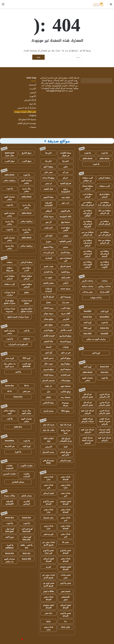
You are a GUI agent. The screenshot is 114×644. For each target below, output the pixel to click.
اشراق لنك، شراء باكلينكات (66, 440)
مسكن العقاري (18, 482)
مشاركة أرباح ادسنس (27, 108)
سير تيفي (26, 391)
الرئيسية (33, 85)
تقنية (66, 447)
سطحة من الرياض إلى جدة (104, 204)
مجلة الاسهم (48, 197)
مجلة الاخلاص (48, 403)
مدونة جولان (48, 314)
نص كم (66, 172)
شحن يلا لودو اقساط (48, 503)
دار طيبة (48, 386)
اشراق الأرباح (49, 297)
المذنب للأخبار (66, 330)
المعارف (49, 258)
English (33, 116)
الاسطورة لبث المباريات (18, 344)
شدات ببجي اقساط (65, 478)
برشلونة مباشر (9, 180)
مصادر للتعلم (27, 496)
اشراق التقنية (66, 183)
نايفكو (49, 397)
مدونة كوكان (48, 216)
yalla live (18, 427)
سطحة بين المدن (27, 269)
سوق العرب (27, 161)
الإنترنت (33, 88)
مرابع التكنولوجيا (66, 190)
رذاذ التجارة (48, 272)
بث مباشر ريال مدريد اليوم (10, 365)
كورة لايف (104, 311)
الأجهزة (33, 96)
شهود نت (48, 277)
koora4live (105, 317)
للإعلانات (18, 639)
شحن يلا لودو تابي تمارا (48, 552)
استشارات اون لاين (65, 259)
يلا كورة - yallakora (9, 546)
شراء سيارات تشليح (27, 302)
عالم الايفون (65, 211)
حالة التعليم (49, 341)
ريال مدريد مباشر (27, 190)
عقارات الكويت (27, 466)
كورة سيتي (10, 358)
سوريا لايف (10, 537)
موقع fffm (66, 411)
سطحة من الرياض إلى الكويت (104, 264)
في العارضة (10, 446)
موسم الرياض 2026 (48, 462)
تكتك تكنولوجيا (65, 216)
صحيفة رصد (65, 397)
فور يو (49, 567)
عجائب (66, 236)
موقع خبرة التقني (65, 229)
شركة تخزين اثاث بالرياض (105, 395)
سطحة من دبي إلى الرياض (87, 233)
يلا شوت (104, 153)
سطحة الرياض (105, 178)
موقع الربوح (65, 364)
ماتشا (48, 621)
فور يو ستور (49, 534)
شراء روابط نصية (66, 432)
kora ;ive (26, 553)
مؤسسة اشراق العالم (27, 123)
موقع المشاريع (65, 336)
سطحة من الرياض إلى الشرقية (87, 224)
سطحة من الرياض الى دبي (104, 233)
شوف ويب (65, 197)
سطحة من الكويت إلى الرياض (87, 264)
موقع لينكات (65, 380)
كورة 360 (87, 328)
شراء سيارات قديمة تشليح (18, 317)
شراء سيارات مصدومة (10, 310)
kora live (105, 372)
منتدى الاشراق (48, 452)
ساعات (104, 281)
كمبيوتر (33, 92)
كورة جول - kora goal (9, 530)
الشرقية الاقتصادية (48, 204)
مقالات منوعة (9, 496)
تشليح (27, 292)
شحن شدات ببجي (66, 576)
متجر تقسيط (48, 518)
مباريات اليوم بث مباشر (96, 339)
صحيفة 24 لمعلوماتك (27, 119)
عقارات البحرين (9, 474)
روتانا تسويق (48, 247)
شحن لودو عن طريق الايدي (48, 584)
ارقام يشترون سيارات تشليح (27, 310)
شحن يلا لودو (66, 583)
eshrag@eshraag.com (56, 91)
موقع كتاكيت (66, 392)
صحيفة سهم (66, 386)
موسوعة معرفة (66, 404)
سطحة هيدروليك (10, 269)
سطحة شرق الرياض (105, 195)
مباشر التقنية (49, 283)
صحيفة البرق (66, 369)
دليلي (66, 167)
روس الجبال (48, 308)
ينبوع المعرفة (65, 341)
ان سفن (48, 183)
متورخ (49, 241)
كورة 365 (27, 358)
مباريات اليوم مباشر (88, 379)
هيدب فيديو (48, 266)
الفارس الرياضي (27, 503)
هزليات (66, 347)
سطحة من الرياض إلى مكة (88, 204)
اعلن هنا (48, 153)
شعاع (49, 302)
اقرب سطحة (105, 186)
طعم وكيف (65, 277)
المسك (48, 347)
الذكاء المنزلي (30, 100)
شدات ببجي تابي (49, 486)
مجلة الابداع (65, 253)
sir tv (10, 391)
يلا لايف (27, 331)
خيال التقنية (48, 189)
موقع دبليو (48, 325)
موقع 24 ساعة (48, 178)
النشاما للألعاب (48, 336)
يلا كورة (18, 452)
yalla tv (26, 339)
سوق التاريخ (27, 153)
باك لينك (33, 104)
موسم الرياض (66, 460)
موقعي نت (65, 325)
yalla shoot (104, 158)
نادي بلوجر (48, 228)
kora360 (88, 311)
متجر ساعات (88, 292)
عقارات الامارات (27, 475)
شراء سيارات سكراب (10, 294)
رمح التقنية (65, 272)
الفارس (65, 319)
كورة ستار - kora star (26, 538)
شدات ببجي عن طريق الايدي (49, 543)
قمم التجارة (66, 375)
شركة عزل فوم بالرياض (87, 412)
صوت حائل (49, 364)
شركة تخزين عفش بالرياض (105, 404)
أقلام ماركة (105, 292)
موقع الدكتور (65, 358)
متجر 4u (66, 542)
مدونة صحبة (65, 289)
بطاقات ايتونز (49, 591)
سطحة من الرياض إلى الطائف (87, 213)
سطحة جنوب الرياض (26, 285)
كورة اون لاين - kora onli (26, 530)
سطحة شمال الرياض (87, 187)
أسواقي (49, 211)
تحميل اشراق (65, 266)
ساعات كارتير (88, 281)
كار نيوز (49, 222)
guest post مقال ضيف (10, 154)
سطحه (9, 262)
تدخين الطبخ (49, 358)
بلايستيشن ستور (65, 598)
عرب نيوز (66, 203)
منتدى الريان (48, 411)
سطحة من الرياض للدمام (104, 223)
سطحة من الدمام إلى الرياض (87, 243)
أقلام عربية (66, 314)
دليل (48, 392)
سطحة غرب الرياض (88, 195)
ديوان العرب (65, 308)
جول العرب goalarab (26, 365)
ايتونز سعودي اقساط (66, 503)
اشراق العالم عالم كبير (65, 454)
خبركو (65, 178)
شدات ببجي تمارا (49, 478)
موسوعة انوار (66, 297)
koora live (87, 317)
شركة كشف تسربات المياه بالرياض (105, 421)
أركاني (65, 283)
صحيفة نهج (66, 222)
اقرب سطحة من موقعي (88, 179)
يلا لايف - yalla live (27, 546)
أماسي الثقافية (66, 241)
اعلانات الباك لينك (49, 440)
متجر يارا (65, 302)
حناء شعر (49, 613)
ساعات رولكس (104, 286)
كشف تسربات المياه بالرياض (104, 431)
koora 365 (27, 559)
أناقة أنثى (49, 236)
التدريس (49, 447)
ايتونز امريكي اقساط (49, 560)
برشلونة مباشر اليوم (9, 412)
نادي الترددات (48, 253)
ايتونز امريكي (49, 493)
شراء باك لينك (65, 425)
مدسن (65, 247)
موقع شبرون (48, 369)
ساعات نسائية (88, 286)
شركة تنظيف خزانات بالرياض (87, 420)
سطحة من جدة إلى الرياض (104, 242)
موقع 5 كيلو (48, 167)
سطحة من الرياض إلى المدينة (104, 254)
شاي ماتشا (65, 627)
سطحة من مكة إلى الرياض (105, 212)
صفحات (33, 127)
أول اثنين (49, 353)
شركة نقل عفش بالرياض (88, 395)
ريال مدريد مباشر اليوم (26, 412)
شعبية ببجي (65, 591)
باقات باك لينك (48, 430)
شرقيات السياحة (48, 290)
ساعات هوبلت (96, 298)
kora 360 (88, 334)
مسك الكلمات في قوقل (65, 154)
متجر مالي (48, 172)
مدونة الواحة (49, 375)
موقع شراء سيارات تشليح (10, 302)
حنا (65, 621)
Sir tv (26, 386)
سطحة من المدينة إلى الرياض (87, 254)
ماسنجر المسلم (48, 380)
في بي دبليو (66, 353)
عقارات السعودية (9, 467)
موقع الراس (49, 330)
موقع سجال (49, 319)
